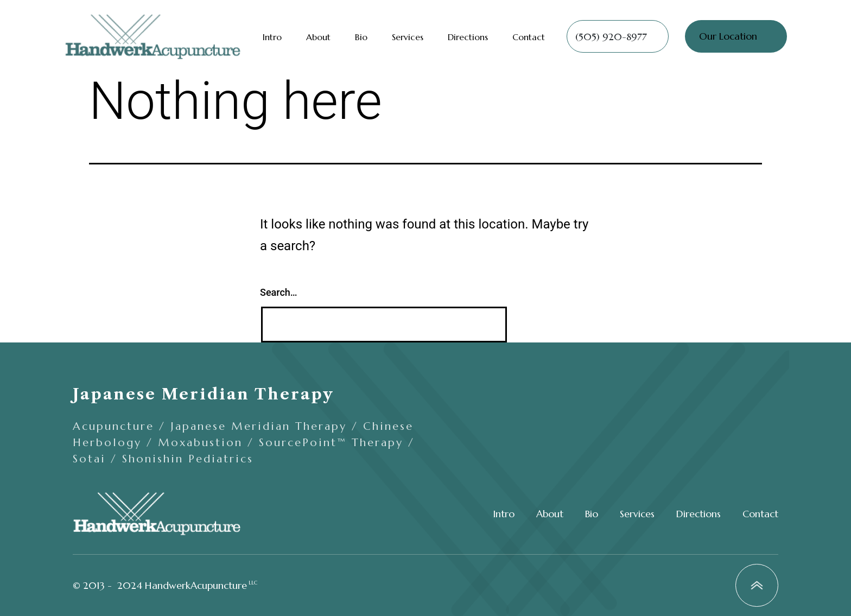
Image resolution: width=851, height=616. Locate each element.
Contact (529, 37)
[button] (618, 36)
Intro (272, 37)
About (318, 37)
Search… (279, 292)
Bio (361, 37)
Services (408, 37)
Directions (468, 37)
